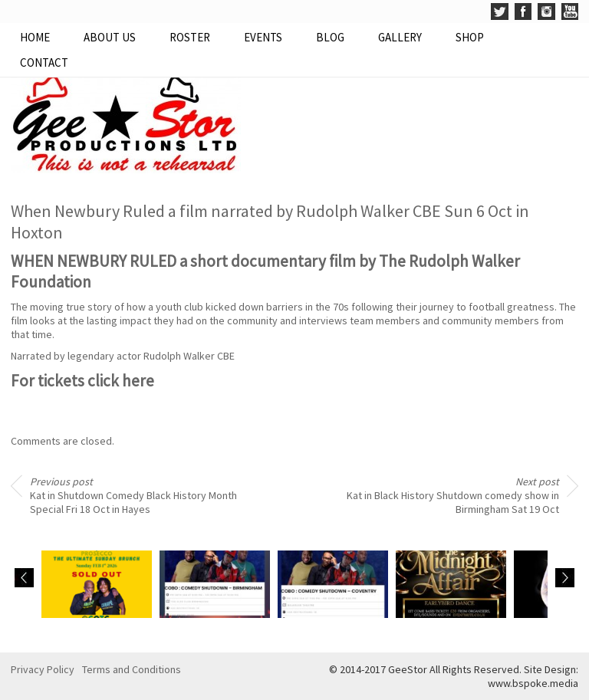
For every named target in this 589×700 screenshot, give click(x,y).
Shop (470, 37)
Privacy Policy (43, 669)
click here (121, 381)
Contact (44, 62)
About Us (110, 37)
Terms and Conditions (132, 669)
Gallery (400, 37)
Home (35, 37)
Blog (330, 37)
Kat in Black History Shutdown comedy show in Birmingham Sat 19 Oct (453, 495)
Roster (190, 37)
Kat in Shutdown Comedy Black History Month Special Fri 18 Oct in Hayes (133, 495)
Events (263, 37)
